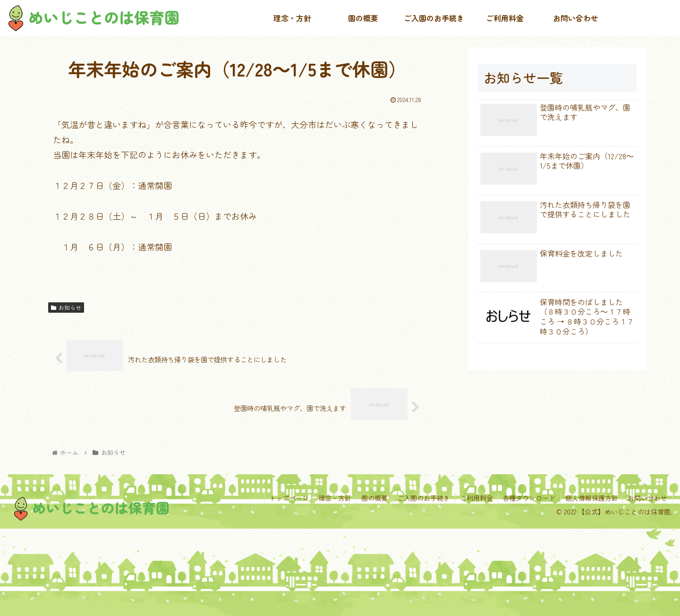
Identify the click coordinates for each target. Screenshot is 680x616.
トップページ (287, 498)
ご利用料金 (476, 498)
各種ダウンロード (528, 498)
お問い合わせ (647, 498)
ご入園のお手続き (423, 498)
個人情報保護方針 (591, 498)
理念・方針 (333, 498)
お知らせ (66, 307)
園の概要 (373, 498)
